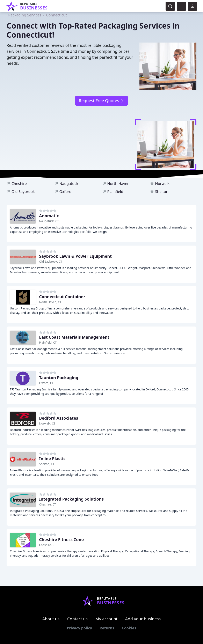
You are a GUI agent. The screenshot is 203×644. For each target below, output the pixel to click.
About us (51, 619)
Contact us (78, 619)
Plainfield (115, 192)
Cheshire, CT (48, 504)
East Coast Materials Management (74, 337)
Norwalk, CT (47, 423)
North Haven (118, 184)
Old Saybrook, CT (51, 261)
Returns (107, 628)
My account (106, 619)
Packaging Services (25, 15)
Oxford (65, 192)
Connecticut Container (62, 297)
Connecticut (56, 15)
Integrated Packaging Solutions (71, 499)
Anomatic (49, 216)
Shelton (162, 192)
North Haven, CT (50, 302)
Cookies (129, 628)
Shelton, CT (47, 464)
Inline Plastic (52, 459)
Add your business (143, 619)
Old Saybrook (23, 192)
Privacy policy (79, 628)
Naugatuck (69, 184)
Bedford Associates (59, 418)
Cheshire (19, 184)
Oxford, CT (46, 383)
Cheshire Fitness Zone (61, 540)
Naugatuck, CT (49, 221)
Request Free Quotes (101, 101)
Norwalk (162, 184)
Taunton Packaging (59, 378)
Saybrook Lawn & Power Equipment (75, 256)
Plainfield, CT (48, 342)
